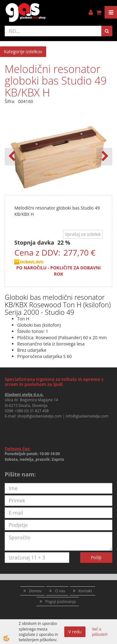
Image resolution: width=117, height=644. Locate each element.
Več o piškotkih (100, 632)
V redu (75, 632)
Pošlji (96, 557)
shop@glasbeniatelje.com (40, 416)
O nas (60, 591)
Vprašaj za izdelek (83, 234)
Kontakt (85, 591)
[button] (104, 157)
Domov (35, 591)
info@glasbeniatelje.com (87, 416)
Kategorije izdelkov (23, 52)
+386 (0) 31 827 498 (32, 411)
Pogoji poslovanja (61, 602)
